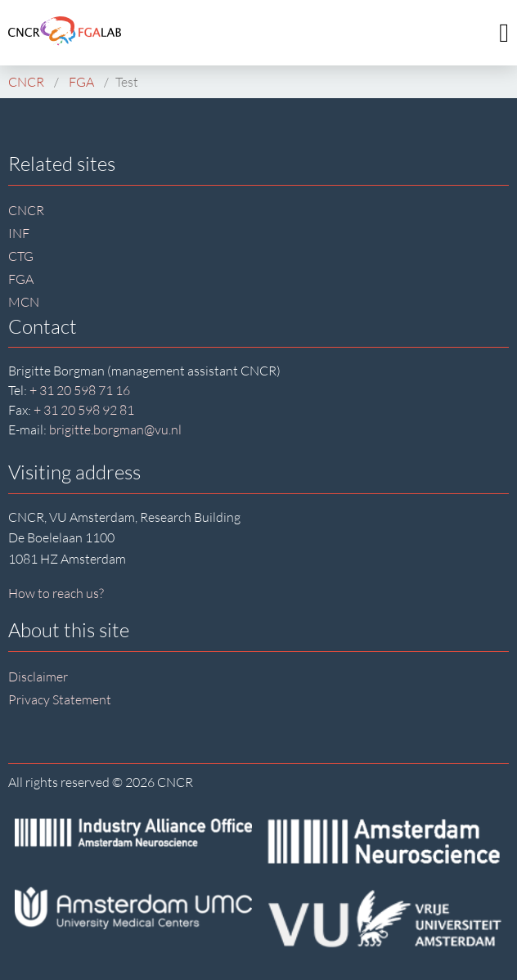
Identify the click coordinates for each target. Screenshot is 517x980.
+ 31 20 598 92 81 (84, 410)
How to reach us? (56, 593)
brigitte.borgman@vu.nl (115, 429)
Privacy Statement (60, 699)
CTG (21, 256)
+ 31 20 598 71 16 (80, 390)
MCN (24, 302)
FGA (21, 279)
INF (19, 233)
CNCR (26, 210)
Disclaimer (38, 677)
